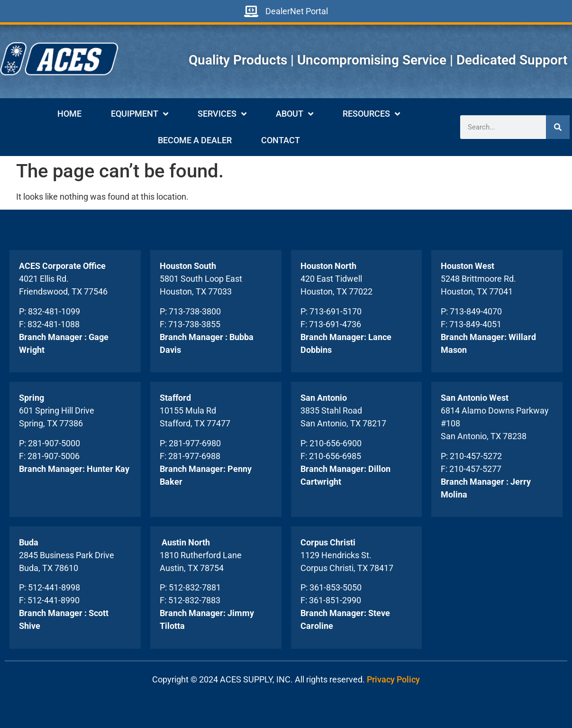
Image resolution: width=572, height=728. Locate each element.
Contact (281, 140)
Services (222, 114)
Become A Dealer (195, 140)
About (295, 114)
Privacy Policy (393, 679)
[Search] (558, 127)
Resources (371, 114)
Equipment (140, 114)
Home (69, 114)
